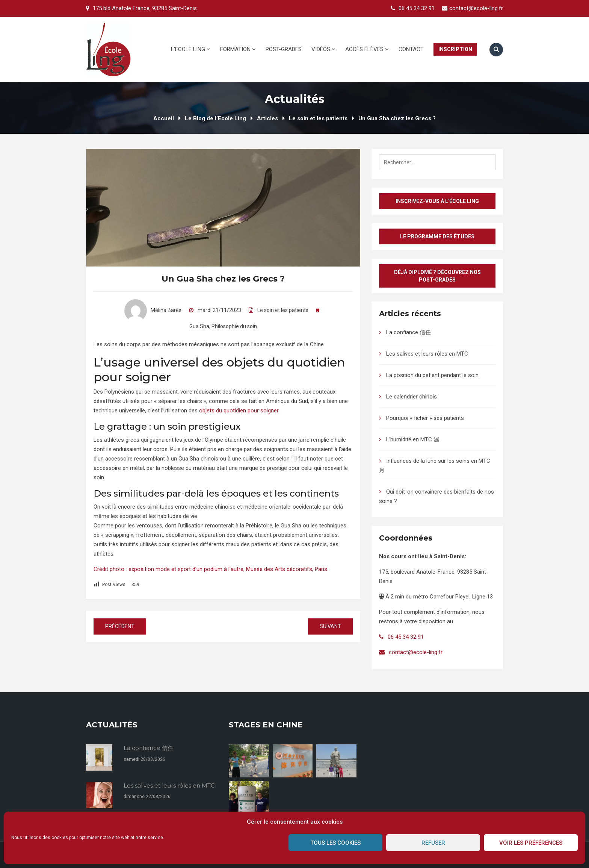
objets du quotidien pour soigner (239, 411)
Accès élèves (367, 49)
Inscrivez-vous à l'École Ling (437, 201)
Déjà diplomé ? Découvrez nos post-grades (437, 276)
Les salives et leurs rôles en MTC (427, 354)
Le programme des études (437, 236)
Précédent (120, 626)
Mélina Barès (153, 310)
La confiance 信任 (409, 332)
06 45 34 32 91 (417, 8)
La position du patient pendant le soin (432, 375)
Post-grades (284, 49)
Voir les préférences (531, 843)
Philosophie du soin (234, 326)
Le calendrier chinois (412, 397)
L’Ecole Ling (191, 49)
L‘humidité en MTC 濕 (413, 439)
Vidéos (323, 49)
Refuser (433, 843)
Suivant (330, 626)
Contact (411, 49)
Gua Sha (199, 326)
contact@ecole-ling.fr (476, 8)
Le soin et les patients (283, 310)
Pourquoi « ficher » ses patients (425, 418)
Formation (238, 49)
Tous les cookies (335, 843)
